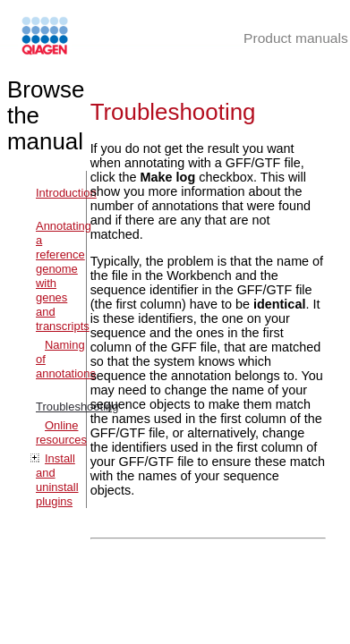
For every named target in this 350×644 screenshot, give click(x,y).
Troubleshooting (77, 407)
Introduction (66, 193)
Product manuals (296, 38)
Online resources (61, 432)
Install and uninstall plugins (57, 480)
